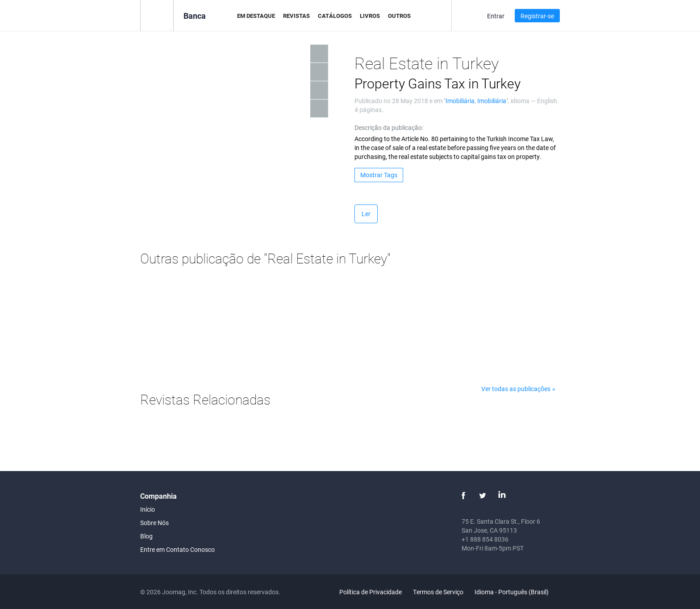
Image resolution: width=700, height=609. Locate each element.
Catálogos (335, 16)
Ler (366, 214)
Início (148, 509)
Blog (146, 536)
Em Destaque (256, 16)
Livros (370, 16)
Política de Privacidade (371, 592)
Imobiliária (460, 101)
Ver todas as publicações (516, 389)
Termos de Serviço (438, 592)
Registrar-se (537, 16)
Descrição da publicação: (389, 127)
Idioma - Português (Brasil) (517, 592)
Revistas (296, 16)
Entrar (496, 16)
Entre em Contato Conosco (177, 549)
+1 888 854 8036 (485, 539)
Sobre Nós (154, 523)
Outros (399, 16)
